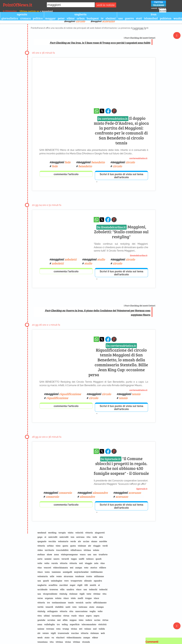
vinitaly (63, 594)
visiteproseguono (69, 554)
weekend (42, 533)
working (52, 533)
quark (99, 559)
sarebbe (103, 541)
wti (81, 629)
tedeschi (93, 589)
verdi (105, 546)
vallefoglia (49, 624)
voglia (93, 611)
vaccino (75, 633)
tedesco (90, 559)
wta (101, 537)
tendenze (80, 576)
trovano (50, 629)
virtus (66, 616)
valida (102, 629)
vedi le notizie (106, 5)
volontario (63, 541)
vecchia (52, 541)
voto (86, 568)
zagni (72, 585)
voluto (96, 550)
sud (95, 629)
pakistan (166, 18)
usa (121, 18)
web (103, 633)
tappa (74, 559)
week (40, 637)
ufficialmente (100, 602)
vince (40, 572)
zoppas (73, 620)
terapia (62, 533)
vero (66, 581)
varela (55, 563)
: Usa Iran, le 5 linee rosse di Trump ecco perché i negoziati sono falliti (100, 43)
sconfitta (53, 585)
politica (38, 18)
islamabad (151, 18)
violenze (82, 546)
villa (62, 589)
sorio (40, 559)
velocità (79, 533)
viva (39, 616)
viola (73, 598)
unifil (82, 559)
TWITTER (159, 2)
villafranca (76, 550)
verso (40, 598)
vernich (80, 602)
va (53, 637)
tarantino (57, 616)
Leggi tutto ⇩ (139, 29)
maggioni (75, 21)
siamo (94, 541)
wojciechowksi (81, 572)
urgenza (49, 598)
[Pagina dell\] (114, 111)
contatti (154, 8)
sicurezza (68, 576)
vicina (74, 629)
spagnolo (42, 541)
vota (58, 629)
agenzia (22, 14)
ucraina (51, 620)
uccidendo (42, 589)
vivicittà (102, 624)
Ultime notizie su (29, 11)
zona (57, 554)
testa (47, 572)
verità (40, 607)
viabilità (59, 607)
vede (95, 537)
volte (40, 563)
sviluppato (52, 611)
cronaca (25, 18)
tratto (89, 576)
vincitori (60, 637)
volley (65, 624)
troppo (88, 598)
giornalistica (10, 18)
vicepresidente (50, 594)
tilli (86, 585)
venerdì (49, 607)
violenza (95, 633)
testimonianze (59, 602)
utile (52, 576)
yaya (40, 537)
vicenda (86, 642)
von (72, 537)
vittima (87, 550)
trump (66, 629)
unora (56, 559)
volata (58, 598)
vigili (80, 585)
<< (177, 35)
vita (89, 537)
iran (154, 14)
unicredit (53, 537)
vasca (83, 554)
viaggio (97, 546)
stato (92, 607)
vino (103, 563)
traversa (54, 589)
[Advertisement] (94, 86)
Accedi (163, 11)
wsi (72, 568)
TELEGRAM (159, 5)
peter (61, 18)
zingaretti (100, 533)
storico (94, 568)
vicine (68, 642)
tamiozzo (56, 572)
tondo (71, 602)
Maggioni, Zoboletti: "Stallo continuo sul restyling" (121, 232)
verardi (65, 559)
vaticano (83, 607)
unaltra (70, 589)
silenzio (88, 581)
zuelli (80, 598)
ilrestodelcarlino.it (139, 255)
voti (81, 563)
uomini (48, 559)
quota (65, 546)
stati (139, 18)
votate (46, 633)
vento (59, 576)
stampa (100, 607)
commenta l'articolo (66, 174)
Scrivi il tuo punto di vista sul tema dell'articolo (121, 176)
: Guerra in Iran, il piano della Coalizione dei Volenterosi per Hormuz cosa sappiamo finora (98, 313)
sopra (89, 616)
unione (41, 629)
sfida (65, 620)
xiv (79, 541)
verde (73, 541)
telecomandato (89, 624)
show (49, 554)
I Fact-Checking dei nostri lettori (140, 38)
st (45, 537)
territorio (49, 550)
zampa (79, 568)
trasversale (63, 633)
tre (48, 602)
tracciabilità (62, 550)
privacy (162, 8)
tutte (89, 594)
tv (102, 18)
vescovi (47, 568)
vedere (89, 620)
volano (88, 629)
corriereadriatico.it (138, 158)
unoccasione (81, 611)
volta (47, 563)
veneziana (42, 642)
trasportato (76, 581)
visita (70, 533)
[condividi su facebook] (108, 111)
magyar (50, 18)
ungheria (80, 14)
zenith (93, 585)
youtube (41, 620)
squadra (98, 581)
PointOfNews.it (18, 5)
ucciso (86, 541)
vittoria (89, 533)
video (40, 550)
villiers (103, 568)
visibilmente (97, 572)
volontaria (43, 576)
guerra (129, 18)
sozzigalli (67, 572)
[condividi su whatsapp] (97, 111)
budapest (93, 18)
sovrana (80, 537)
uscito (88, 602)
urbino (50, 546)
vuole (74, 616)
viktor (71, 18)
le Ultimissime (10, 11)
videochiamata (60, 568)
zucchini (64, 585)
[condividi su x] (102, 111)
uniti (68, 607)
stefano (41, 554)
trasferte (103, 554)
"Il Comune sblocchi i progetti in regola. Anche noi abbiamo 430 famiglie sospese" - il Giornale (121, 466)
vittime (97, 594)
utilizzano (99, 576)
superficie (75, 624)
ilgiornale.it (142, 489)
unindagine (57, 581)
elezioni (111, 18)
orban (81, 18)
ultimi (47, 616)
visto (58, 546)
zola (96, 563)
